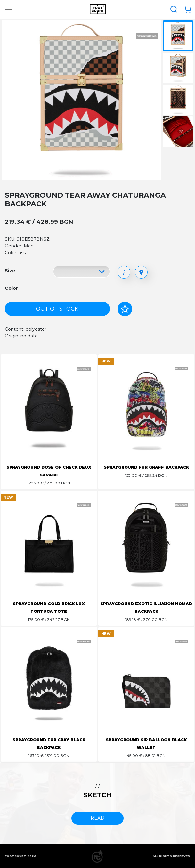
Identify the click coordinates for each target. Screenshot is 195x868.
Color (11, 288)
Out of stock (57, 309)
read (97, 818)
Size (10, 271)
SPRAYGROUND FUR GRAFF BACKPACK (146, 467)
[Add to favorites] (125, 309)
